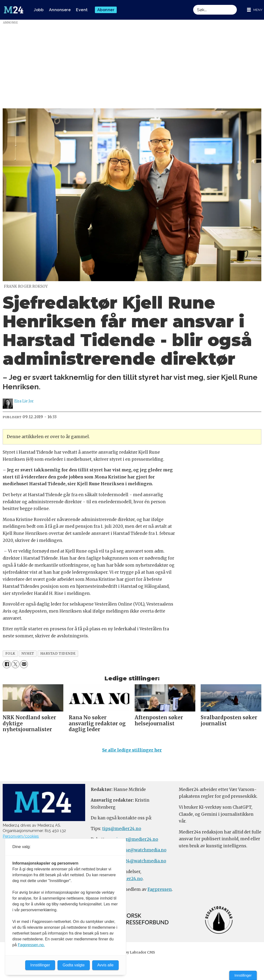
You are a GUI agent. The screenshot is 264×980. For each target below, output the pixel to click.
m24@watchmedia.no (143, 863)
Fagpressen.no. (31, 945)
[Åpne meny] (255, 10)
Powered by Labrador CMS (132, 954)
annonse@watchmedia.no (139, 852)
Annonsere (60, 10)
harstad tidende (58, 654)
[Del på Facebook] (7, 664)
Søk (193, 5)
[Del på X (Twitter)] (15, 664)
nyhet (28, 654)
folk (10, 654)
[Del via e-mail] (24, 664)
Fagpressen (160, 892)
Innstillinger (243, 975)
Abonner (106, 10)
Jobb (39, 10)
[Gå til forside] (14, 10)
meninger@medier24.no (132, 841)
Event (82, 10)
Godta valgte (74, 965)
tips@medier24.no (122, 831)
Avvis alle (105, 965)
